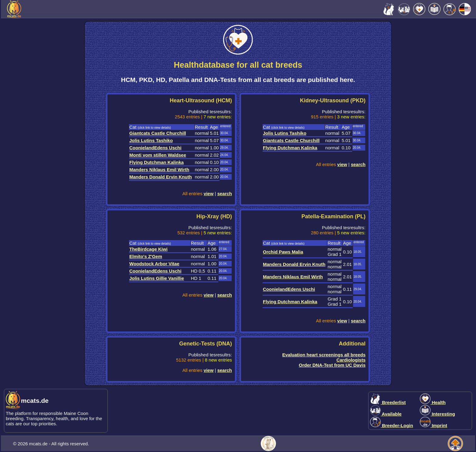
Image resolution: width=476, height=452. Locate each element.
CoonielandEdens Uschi (155, 148)
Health (433, 402)
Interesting (437, 414)
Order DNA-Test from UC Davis (332, 365)
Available (386, 414)
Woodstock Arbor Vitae (154, 264)
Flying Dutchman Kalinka (156, 162)
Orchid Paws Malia (283, 252)
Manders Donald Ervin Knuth (161, 177)
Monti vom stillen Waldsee (158, 155)
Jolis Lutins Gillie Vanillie (157, 278)
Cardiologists (351, 360)
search (225, 194)
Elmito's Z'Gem (146, 256)
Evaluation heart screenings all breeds (324, 355)
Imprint (433, 425)
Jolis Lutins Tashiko (151, 140)
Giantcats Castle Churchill (158, 133)
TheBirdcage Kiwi (148, 249)
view (209, 194)
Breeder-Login (392, 425)
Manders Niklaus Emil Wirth (159, 170)
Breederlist (388, 402)
